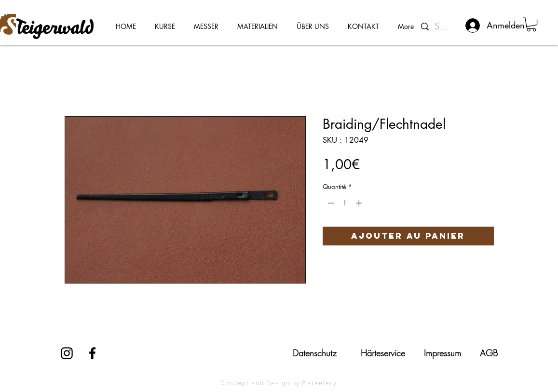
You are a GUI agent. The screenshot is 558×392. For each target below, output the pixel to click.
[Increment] (360, 203)
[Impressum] (443, 353)
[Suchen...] (443, 27)
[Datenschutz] (315, 353)
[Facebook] (92, 353)
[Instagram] (67, 353)
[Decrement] (330, 203)
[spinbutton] (345, 203)
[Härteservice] (383, 353)
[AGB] (489, 353)
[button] (531, 24)
